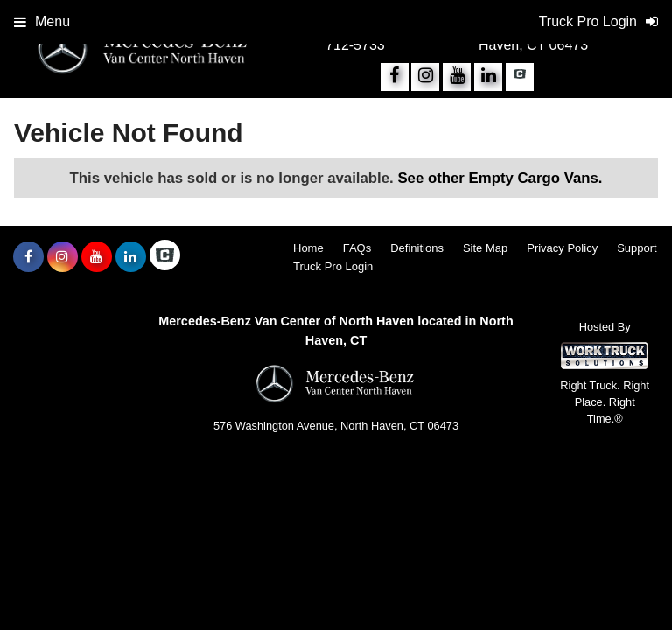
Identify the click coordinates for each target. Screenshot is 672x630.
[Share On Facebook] (395, 77)
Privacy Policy (562, 248)
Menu (42, 21)
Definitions (417, 248)
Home (308, 248)
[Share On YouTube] (457, 77)
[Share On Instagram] (425, 77)
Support (637, 248)
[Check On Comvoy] (520, 77)
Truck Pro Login (333, 266)
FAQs (357, 248)
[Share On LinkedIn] (488, 77)
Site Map (485, 248)
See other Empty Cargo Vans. (500, 178)
